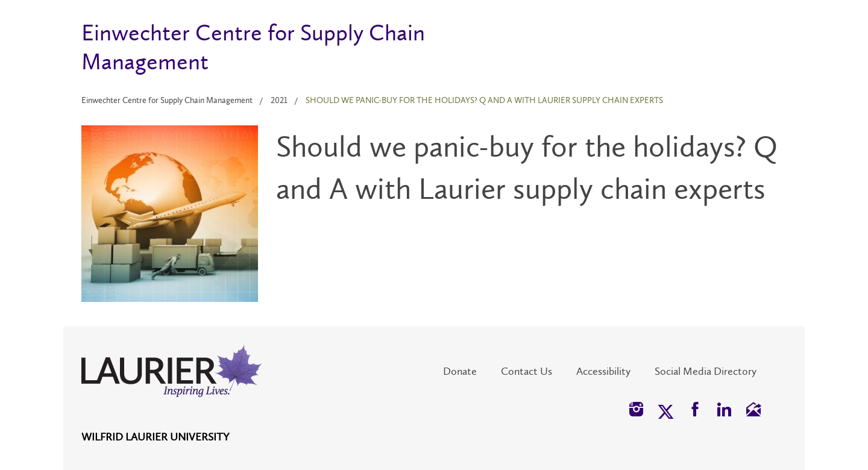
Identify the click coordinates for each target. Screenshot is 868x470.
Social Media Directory (706, 371)
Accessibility (603, 371)
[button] (636, 411)
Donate (460, 371)
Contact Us (527, 371)
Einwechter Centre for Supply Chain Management (167, 100)
